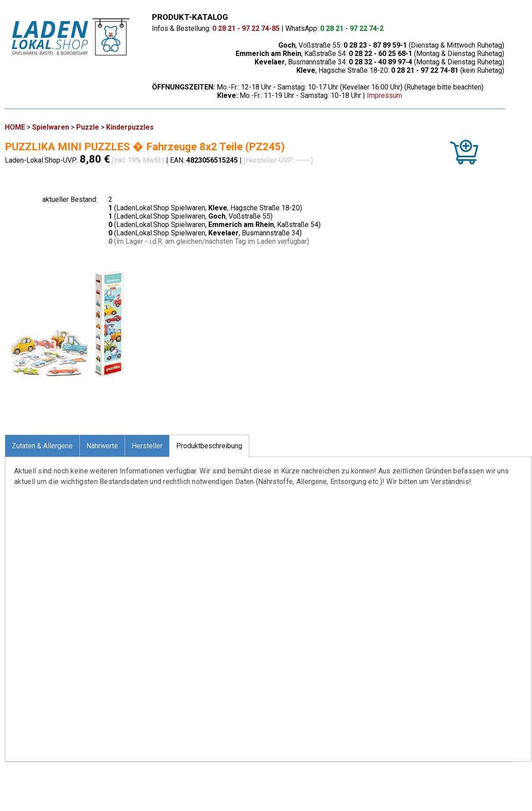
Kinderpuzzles (130, 127)
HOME (15, 127)
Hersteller (147, 446)
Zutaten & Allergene (42, 446)
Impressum (384, 95)
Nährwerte (102, 446)
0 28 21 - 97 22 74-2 (352, 28)
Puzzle (88, 127)
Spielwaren (51, 127)
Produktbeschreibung (209, 446)
